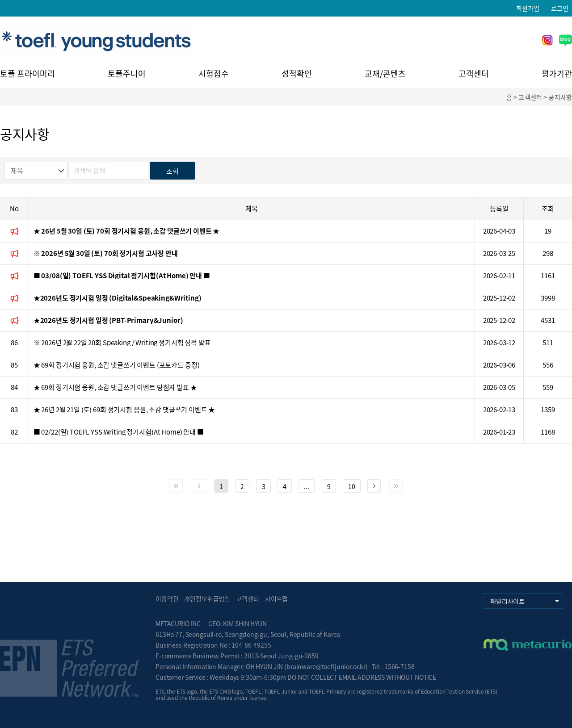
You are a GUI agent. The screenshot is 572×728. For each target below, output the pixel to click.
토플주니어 (127, 73)
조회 (172, 171)
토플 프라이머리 (27, 73)
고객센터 (474, 73)
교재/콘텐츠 (385, 73)
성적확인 (297, 73)
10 (352, 486)
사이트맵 (276, 598)
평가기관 (557, 73)
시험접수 (214, 73)
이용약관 (167, 598)
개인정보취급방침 (207, 598)
